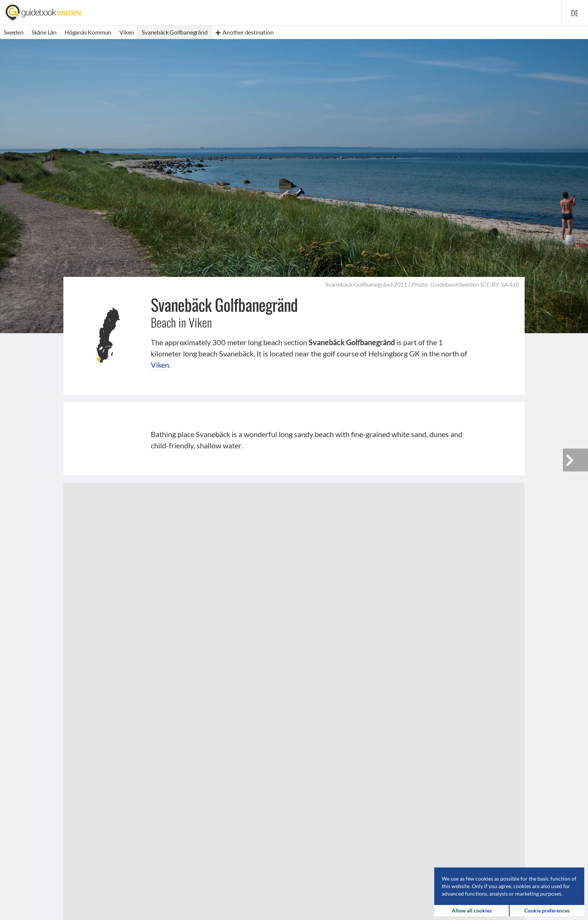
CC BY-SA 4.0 (500, 284)
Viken (160, 365)
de (575, 13)
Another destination (245, 32)
